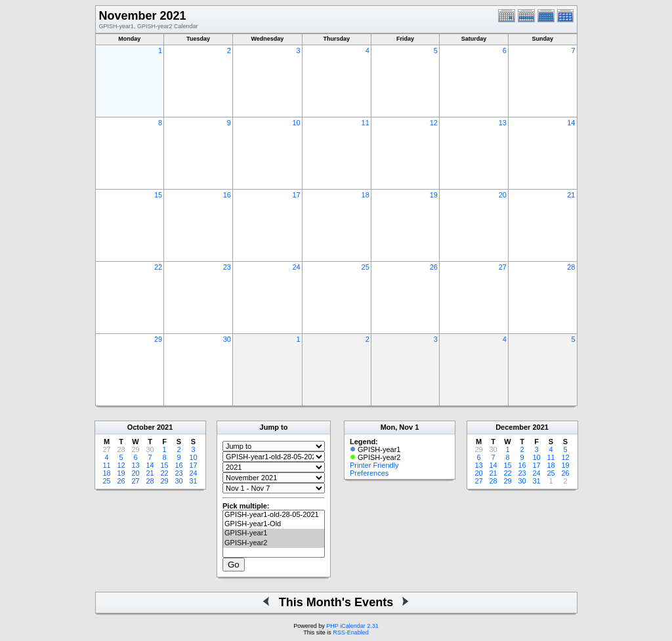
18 (366, 195)
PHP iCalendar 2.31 (352, 626)
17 (296, 195)
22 (158, 267)
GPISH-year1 (274, 533)
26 (434, 267)
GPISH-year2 (274, 543)
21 (571, 195)
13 (503, 123)
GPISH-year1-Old (274, 524)
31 (193, 481)
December (513, 427)
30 (227, 339)
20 (503, 195)
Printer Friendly (374, 465)
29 (158, 339)
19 (434, 195)
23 (227, 267)
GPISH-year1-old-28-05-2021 (274, 515)
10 (296, 123)
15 (158, 195)
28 (571, 267)
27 (503, 267)
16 (227, 195)
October (141, 427)
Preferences (369, 473)
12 (434, 123)
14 (571, 123)
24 (296, 267)
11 (366, 123)
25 (366, 267)
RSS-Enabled (351, 632)
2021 (165, 427)
